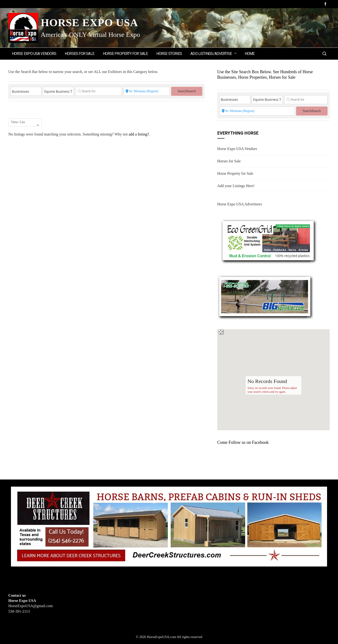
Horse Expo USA (89, 23)
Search (187, 91)
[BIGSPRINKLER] (265, 297)
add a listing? (139, 134)
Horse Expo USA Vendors (34, 54)
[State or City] (147, 91)
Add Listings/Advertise (214, 53)
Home (250, 54)
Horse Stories (169, 54)
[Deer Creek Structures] (169, 526)
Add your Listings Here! (236, 186)
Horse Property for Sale (125, 54)
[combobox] (25, 122)
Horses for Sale (80, 54)
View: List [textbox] (18, 122)
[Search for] (99, 91)
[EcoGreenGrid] (268, 240)
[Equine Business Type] (58, 91)
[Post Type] (26, 91)
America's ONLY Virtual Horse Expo (90, 35)
